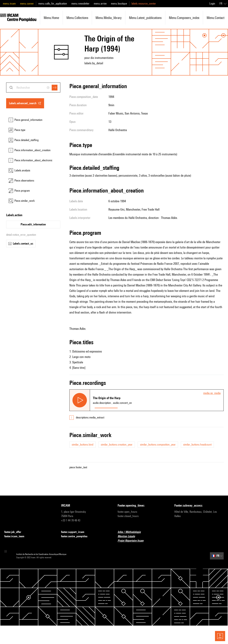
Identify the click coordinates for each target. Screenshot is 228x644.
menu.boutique (119, 4)
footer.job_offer (15, 532)
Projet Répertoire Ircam (133, 541)
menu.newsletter (80, 4)
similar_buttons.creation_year (117, 445)
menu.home (51, 18)
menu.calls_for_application (53, 4)
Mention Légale (128, 536)
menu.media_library (109, 18)
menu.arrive (100, 4)
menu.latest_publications (145, 18)
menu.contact (216, 18)
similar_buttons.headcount (197, 445)
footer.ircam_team (16, 536)
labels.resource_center (144, 4)
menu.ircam (9, 4)
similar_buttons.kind (82, 445)
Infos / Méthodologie (131, 532)
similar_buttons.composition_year (158, 445)
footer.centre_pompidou (76, 536)
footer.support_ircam (75, 532)
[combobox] (33, 87)
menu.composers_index (184, 18)
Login (212, 4)
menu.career (27, 4)
